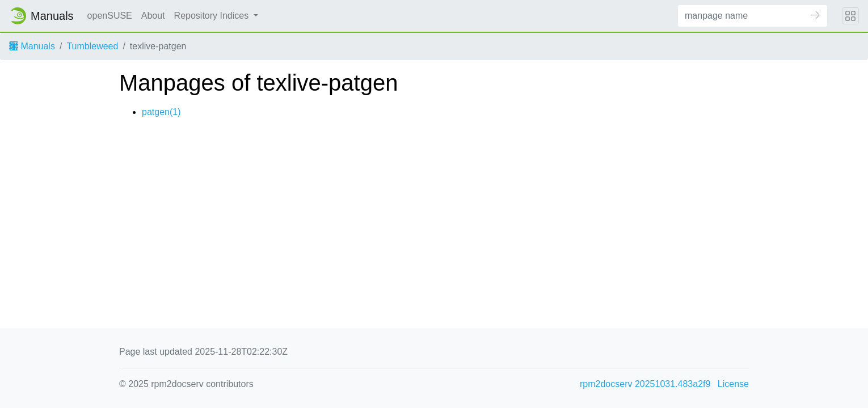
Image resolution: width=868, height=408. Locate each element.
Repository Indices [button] (213, 16)
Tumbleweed (92, 46)
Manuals (32, 46)
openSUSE (110, 16)
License (733, 384)
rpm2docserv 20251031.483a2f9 (645, 384)
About (153, 16)
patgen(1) (161, 112)
